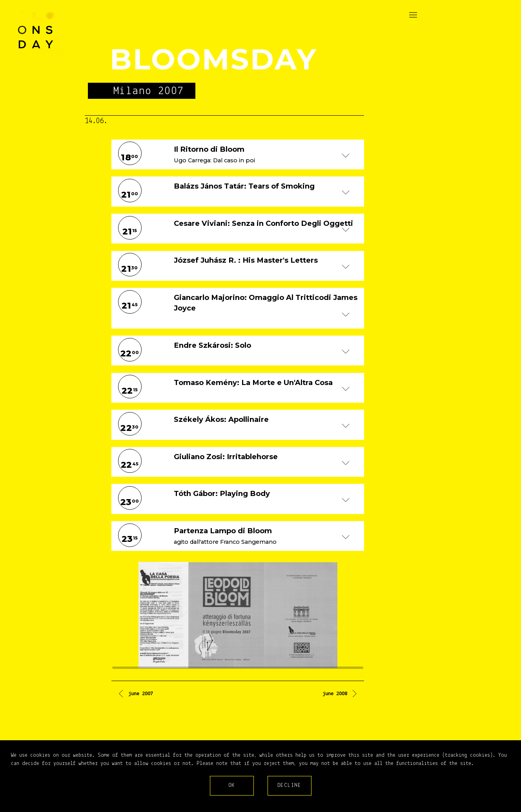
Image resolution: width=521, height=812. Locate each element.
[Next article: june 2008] (341, 695)
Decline (289, 786)
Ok (232, 786)
